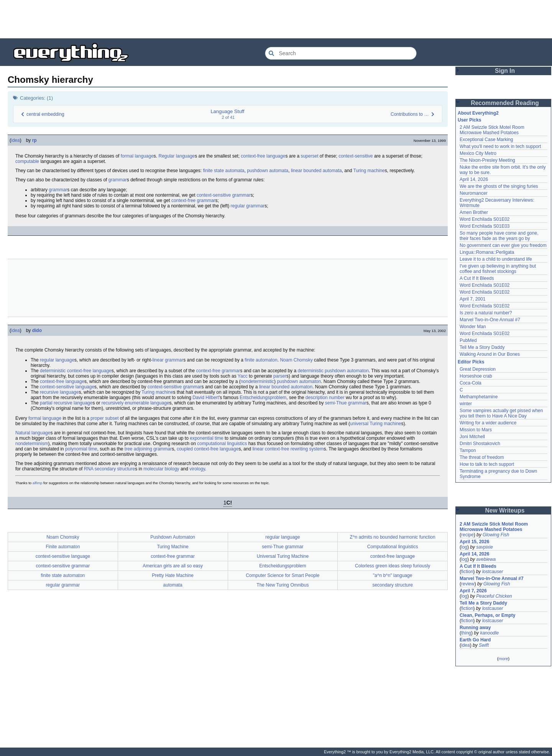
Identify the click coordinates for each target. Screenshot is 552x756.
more (503, 659)
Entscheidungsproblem (263, 398)
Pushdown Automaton (173, 537)
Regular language (177, 156)
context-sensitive (356, 156)
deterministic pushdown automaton (333, 371)
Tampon (468, 450)
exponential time (206, 438)
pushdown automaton (299, 381)
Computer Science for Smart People (283, 575)
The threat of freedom (482, 457)
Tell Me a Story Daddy (482, 347)
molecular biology (161, 469)
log (464, 547)
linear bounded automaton (286, 387)
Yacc (243, 376)
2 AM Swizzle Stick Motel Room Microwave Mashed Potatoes (492, 130)
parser (280, 376)
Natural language (33, 433)
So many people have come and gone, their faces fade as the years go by (499, 236)
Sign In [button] (505, 71)
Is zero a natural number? (486, 313)
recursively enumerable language (136, 403)
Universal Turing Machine (283, 556)
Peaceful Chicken (494, 596)
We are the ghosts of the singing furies (499, 186)
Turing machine (369, 171)
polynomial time (81, 449)
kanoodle (489, 633)
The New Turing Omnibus (283, 585)
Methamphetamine (479, 397)
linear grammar (168, 360)
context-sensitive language (67, 387)
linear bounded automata (316, 171)
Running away (475, 628)
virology (197, 469)
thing (466, 633)
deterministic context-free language (76, 371)
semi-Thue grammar (346, 403)
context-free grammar (193, 201)
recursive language (59, 392)
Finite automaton (63, 547)
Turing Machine (172, 547)
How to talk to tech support (487, 464)
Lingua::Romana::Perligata (487, 252)
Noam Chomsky (296, 360)
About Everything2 (478, 113)
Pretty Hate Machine (173, 575)
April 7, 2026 (473, 591)
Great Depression (478, 369)
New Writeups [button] (505, 510)
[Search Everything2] (341, 53)
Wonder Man (473, 327)
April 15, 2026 (474, 542)
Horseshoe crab (476, 376)
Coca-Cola (471, 383)
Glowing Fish (496, 535)
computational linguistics (222, 444)
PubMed (468, 340)
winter (466, 404)
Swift (484, 645)
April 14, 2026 (474, 179)
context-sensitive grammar (224, 195)
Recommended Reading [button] (505, 103)
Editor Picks (471, 362)
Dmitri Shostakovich (480, 444)
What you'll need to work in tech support (500, 146)
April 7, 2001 (472, 299)
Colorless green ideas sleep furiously (393, 566)
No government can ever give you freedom (503, 245)
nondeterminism (32, 444)
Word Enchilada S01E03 (485, 226)
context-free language (263, 156)
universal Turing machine (375, 424)
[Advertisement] (276, 19)
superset (309, 156)
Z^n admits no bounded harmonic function (393, 537)
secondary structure (115, 469)
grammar (118, 180)
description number (325, 398)
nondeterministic (257, 381)
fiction (467, 572)
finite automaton (261, 360)
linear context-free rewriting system (288, 449)
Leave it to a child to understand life (496, 259)
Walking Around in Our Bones (490, 354)
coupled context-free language (208, 449)
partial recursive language (66, 403)
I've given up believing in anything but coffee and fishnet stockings (498, 269)
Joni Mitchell (472, 437)
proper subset (104, 418)
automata (173, 585)
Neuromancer (474, 193)
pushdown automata (268, 171)
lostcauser (493, 572)
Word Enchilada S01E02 (485, 219)
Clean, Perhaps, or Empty (487, 615)
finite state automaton (63, 575)
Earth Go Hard (475, 640)
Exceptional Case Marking (486, 140)
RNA (89, 469)
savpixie (484, 547)
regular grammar (248, 206)
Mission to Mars (476, 430)
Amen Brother (474, 212)
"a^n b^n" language (393, 575)
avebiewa (486, 559)
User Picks (469, 120)
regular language (57, 360)
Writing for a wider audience (488, 423)
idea (16, 140)
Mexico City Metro (478, 153)
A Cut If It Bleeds (477, 278)
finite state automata (223, 171)
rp (34, 140)
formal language (137, 156)
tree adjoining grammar (148, 449)
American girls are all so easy (173, 566)
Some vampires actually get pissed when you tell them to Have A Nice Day (501, 413)
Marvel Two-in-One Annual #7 (490, 320)
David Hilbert (206, 398)
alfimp (38, 483)
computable (27, 161)
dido (37, 330)
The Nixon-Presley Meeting (487, 160)
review (468, 584)
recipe (467, 535)
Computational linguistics (393, 547)
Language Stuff (227, 111)
